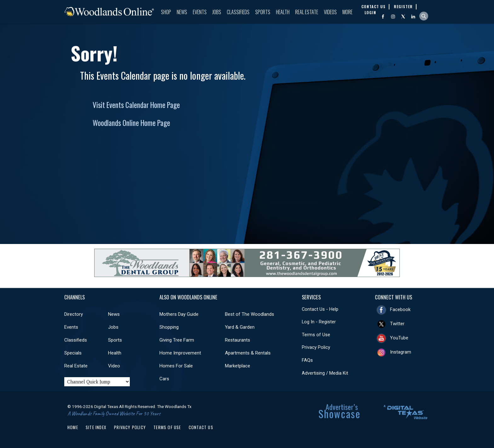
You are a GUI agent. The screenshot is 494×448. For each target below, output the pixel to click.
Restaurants (238, 340)
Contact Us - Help (320, 309)
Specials (73, 353)
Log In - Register (319, 322)
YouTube (399, 338)
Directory (74, 314)
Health (283, 12)
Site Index (96, 427)
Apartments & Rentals (248, 353)
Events (200, 12)
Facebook (400, 309)
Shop (166, 12)
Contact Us (201, 427)
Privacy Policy (316, 347)
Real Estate (307, 12)
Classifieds (238, 12)
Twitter (397, 324)
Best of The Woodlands (250, 314)
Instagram (401, 352)
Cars (164, 379)
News (182, 12)
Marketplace (238, 366)
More (348, 12)
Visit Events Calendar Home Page (136, 105)
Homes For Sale (176, 366)
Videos (330, 12)
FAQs (307, 360)
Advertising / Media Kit (325, 373)
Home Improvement (180, 353)
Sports (263, 12)
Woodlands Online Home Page (131, 123)
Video (114, 366)
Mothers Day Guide (179, 314)
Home (73, 427)
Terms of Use (316, 335)
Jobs (217, 12)
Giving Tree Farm (177, 340)
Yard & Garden (240, 327)
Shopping (169, 327)
